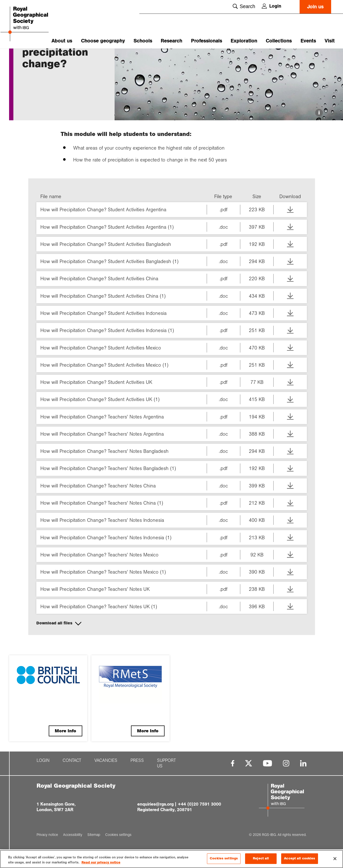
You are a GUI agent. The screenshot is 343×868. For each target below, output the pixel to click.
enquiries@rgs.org (155, 834)
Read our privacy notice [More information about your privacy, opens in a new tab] (101, 862)
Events (308, 41)
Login (271, 6)
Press (137, 790)
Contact (72, 790)
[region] (171, 859)
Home (27, 57)
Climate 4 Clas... (58, 57)
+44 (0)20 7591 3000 (199, 834)
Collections (279, 41)
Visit (330, 41)
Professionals (207, 41)
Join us (315, 7)
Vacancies (106, 790)
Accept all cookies (299, 858)
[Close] (335, 859)
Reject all (261, 858)
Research (171, 41)
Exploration (244, 41)
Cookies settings (224, 858)
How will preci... (89, 57)
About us (62, 41)
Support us (166, 793)
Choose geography (103, 41)
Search (244, 6)
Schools (143, 41)
